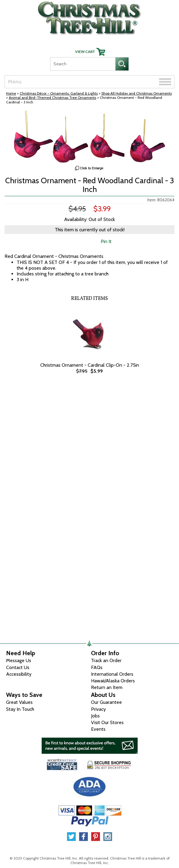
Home (11, 93)
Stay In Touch (20, 709)
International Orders (112, 674)
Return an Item (107, 687)
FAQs (97, 667)
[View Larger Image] (89, 137)
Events (98, 729)
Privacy (98, 709)
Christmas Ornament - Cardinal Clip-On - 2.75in (90, 365)
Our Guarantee (106, 702)
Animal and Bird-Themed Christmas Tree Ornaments (52, 98)
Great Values (19, 702)
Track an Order (106, 660)
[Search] (83, 64)
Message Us (19, 660)
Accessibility (19, 674)
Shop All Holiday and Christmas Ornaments (137, 93)
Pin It (106, 241)
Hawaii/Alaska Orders (113, 681)
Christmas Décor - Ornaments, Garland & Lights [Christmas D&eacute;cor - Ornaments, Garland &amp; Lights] (59, 93)
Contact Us (18, 667)
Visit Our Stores (107, 722)
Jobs (95, 716)
